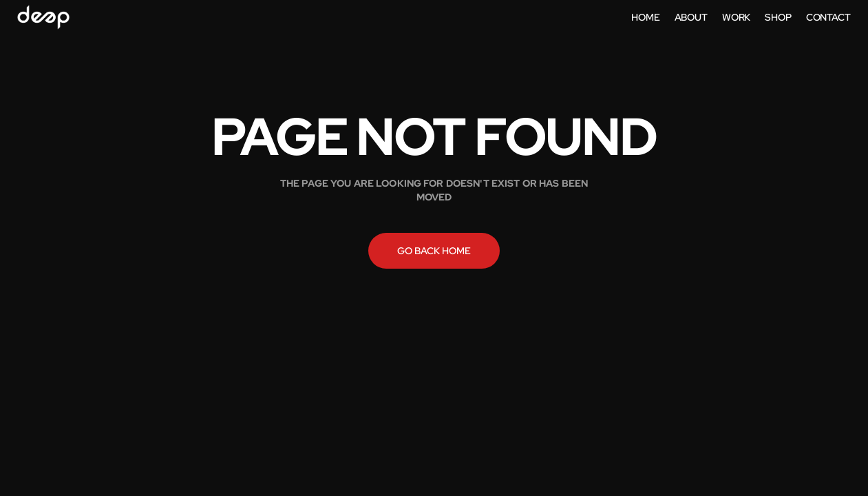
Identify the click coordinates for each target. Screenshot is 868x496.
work (736, 17)
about (691, 17)
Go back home (434, 251)
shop (778, 17)
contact (828, 17)
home (645, 17)
